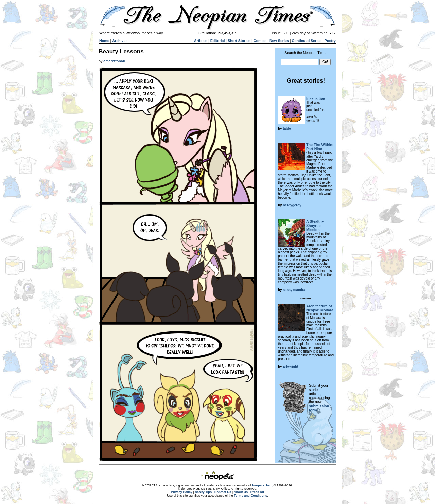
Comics (260, 41)
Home (104, 41)
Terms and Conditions (250, 496)
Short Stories (239, 41)
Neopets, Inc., (262, 485)
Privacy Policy (182, 492)
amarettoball (114, 61)
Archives (120, 41)
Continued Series (307, 41)
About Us (241, 492)
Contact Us (223, 492)
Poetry (330, 41)
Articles (201, 41)
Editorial (218, 41)
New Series (279, 41)
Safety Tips (204, 492)
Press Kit (257, 492)
